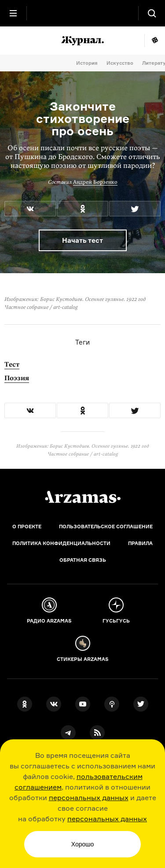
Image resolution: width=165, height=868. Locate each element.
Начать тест (82, 240)
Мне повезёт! (155, 41)
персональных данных (89, 798)
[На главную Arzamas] (83, 13)
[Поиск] (152, 13)
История (87, 63)
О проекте (27, 527)
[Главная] (83, 497)
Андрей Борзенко (95, 182)
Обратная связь (83, 560)
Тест (12, 364)
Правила (140, 543)
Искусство (120, 63)
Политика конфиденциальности (61, 543)
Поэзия (17, 378)
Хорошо (83, 844)
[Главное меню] (13, 13)
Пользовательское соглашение (106, 527)
